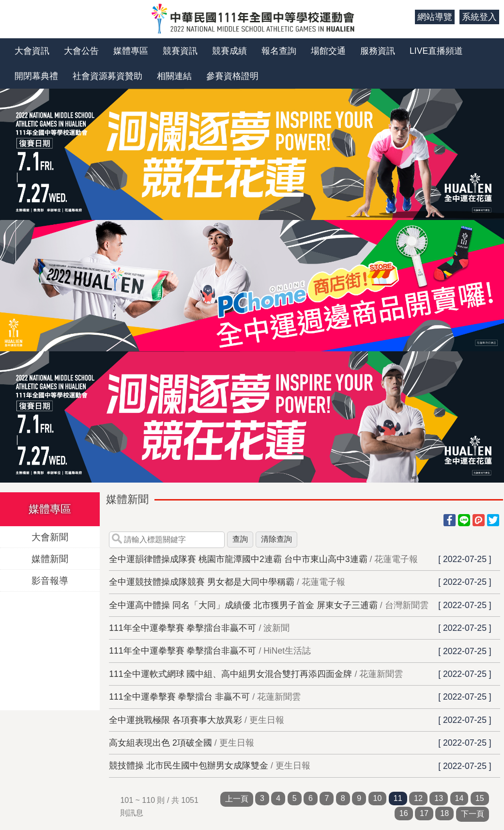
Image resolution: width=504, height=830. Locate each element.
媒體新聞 (50, 558)
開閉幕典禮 (36, 76)
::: (404, 17)
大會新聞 (50, 537)
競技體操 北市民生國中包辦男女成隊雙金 (189, 766)
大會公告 (81, 51)
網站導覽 (435, 17)
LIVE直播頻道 (436, 51)
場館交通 (328, 51)
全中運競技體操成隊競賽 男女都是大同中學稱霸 (202, 582)
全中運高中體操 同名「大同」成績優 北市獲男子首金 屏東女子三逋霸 (243, 605)
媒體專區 (131, 51)
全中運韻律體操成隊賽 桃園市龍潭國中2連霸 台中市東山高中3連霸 (238, 559)
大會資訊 (32, 51)
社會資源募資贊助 (107, 76)
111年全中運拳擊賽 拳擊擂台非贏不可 (183, 628)
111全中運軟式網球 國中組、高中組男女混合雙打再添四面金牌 (230, 674)
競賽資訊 (180, 51)
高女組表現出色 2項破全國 (160, 743)
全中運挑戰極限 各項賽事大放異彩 (176, 720)
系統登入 (479, 17)
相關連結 (174, 76)
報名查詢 (279, 51)
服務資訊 (378, 51)
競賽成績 (229, 51)
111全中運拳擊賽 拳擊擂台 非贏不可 (179, 697)
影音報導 (50, 580)
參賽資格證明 (232, 76)
